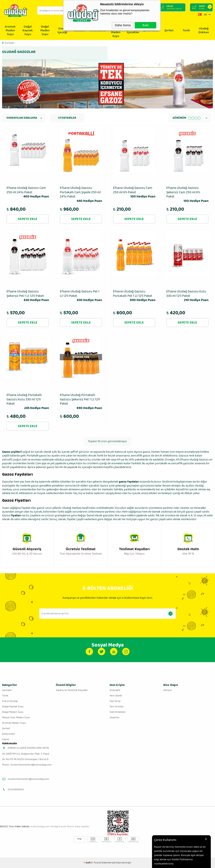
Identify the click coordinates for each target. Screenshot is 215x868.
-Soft (87, 863)
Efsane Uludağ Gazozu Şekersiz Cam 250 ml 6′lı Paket (187, 195)
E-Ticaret (96, 863)
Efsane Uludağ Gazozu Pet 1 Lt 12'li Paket (81, 296)
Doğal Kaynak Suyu (28, 30)
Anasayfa (115, 690)
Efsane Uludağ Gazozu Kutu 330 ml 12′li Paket (187, 296)
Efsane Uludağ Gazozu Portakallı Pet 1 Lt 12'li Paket (134, 296)
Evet (146, 25)
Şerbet (169, 30)
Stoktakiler (67, 118)
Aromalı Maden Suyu (10, 30)
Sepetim (115, 717)
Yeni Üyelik (116, 696)
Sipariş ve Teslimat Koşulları (72, 690)
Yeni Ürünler (117, 707)
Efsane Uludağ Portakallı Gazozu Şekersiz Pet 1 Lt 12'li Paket (81, 402)
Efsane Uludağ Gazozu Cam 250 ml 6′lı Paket (134, 192)
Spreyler (7, 690)
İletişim (168, 690)
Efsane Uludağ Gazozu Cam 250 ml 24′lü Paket (28, 192)
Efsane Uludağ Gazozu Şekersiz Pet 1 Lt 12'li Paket (28, 296)
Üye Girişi (115, 701)
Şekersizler (9, 734)
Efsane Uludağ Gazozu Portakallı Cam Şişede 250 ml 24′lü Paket (81, 195)
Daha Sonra (123, 25)
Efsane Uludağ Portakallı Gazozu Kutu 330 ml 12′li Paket (28, 402)
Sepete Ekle (28, 219)
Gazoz (6, 516)
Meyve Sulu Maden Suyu (16, 717)
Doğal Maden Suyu (45, 30)
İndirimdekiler (118, 712)
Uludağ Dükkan (204, 30)
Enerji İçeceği (62, 30)
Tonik (186, 30)
